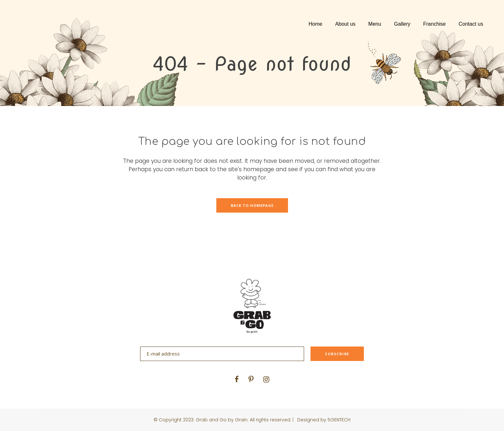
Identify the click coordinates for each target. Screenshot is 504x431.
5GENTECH (339, 420)
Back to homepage (252, 205)
